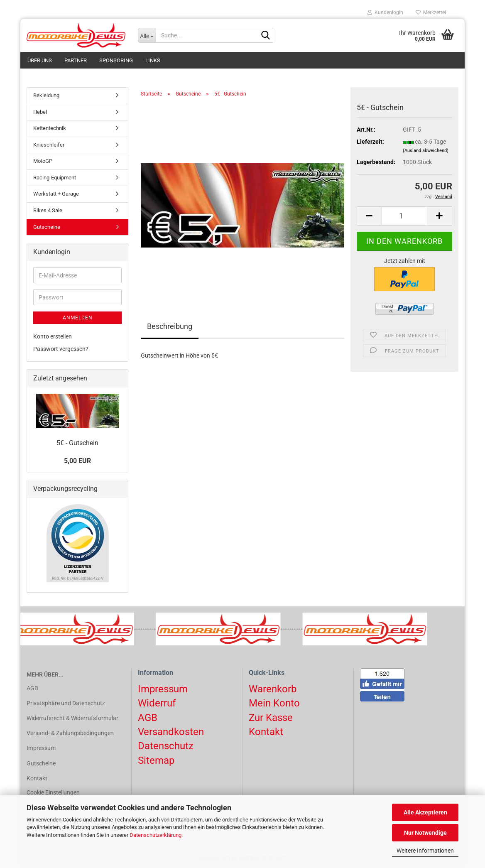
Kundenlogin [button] (385, 12)
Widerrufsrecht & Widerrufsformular (72, 718)
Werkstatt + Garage (56, 194)
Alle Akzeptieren (425, 812)
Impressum (41, 748)
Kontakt (37, 778)
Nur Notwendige (425, 833)
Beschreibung (170, 326)
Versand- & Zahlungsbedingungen (70, 733)
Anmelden (78, 318)
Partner (76, 60)
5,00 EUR (77, 461)
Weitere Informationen (425, 851)
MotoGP (43, 161)
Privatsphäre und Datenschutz (66, 703)
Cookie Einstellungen (53, 792)
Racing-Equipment (55, 178)
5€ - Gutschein (77, 443)
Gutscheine (47, 227)
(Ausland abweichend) (426, 151)
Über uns (40, 60)
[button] (369, 216)
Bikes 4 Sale (48, 210)
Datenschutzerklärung (156, 835)
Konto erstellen (53, 336)
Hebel (40, 112)
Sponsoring (116, 60)
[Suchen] (265, 36)
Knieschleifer (49, 145)
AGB (32, 688)
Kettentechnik (50, 128)
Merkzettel (431, 12)
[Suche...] (147, 35)
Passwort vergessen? (61, 349)
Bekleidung (46, 95)
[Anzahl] (404, 216)
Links (153, 60)
